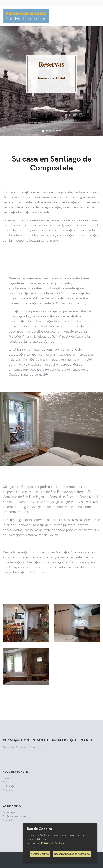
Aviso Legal (9, 812)
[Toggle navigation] (96, 16)
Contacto (8, 790)
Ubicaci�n (9, 786)
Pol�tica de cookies (14, 816)
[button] (43, 130)
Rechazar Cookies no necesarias (72, 854)
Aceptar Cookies (40, 854)
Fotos (6, 782)
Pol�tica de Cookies (53, 843)
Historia (7, 778)
